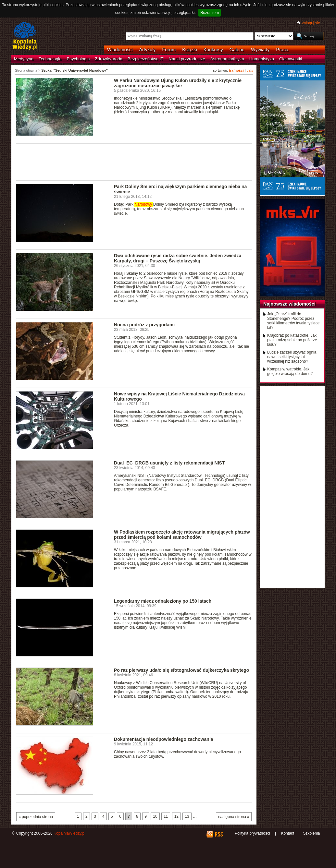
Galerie (237, 50)
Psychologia (78, 59)
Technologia (50, 59)
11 (166, 816)
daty (250, 70)
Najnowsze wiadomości (289, 304)
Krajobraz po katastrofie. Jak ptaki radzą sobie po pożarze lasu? (292, 340)
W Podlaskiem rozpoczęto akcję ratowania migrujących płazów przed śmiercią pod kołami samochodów (182, 535)
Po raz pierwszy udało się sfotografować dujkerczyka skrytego (181, 670)
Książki (190, 50)
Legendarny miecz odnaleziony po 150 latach (163, 601)
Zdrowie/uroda (109, 59)
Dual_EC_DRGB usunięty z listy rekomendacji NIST (169, 463)
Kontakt (287, 833)
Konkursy (213, 50)
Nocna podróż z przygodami (144, 325)
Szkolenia (311, 833)
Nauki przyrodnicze (187, 59)
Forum (169, 50)
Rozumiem (210, 13)
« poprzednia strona (36, 817)
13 (187, 816)
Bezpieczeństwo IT (146, 59)
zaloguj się (311, 23)
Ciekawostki (291, 59)
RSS (219, 834)
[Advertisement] (134, 162)
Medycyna (24, 59)
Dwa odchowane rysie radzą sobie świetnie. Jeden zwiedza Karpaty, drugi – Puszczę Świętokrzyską (178, 258)
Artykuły (147, 50)
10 (155, 816)
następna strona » (234, 817)
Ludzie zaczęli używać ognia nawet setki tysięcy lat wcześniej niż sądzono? (292, 357)
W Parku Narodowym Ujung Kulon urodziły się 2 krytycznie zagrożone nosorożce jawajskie (178, 83)
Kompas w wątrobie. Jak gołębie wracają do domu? (290, 371)
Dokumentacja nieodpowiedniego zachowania (164, 739)
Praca (282, 50)
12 (176, 816)
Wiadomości (120, 50)
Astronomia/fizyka (227, 59)
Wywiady (260, 50)
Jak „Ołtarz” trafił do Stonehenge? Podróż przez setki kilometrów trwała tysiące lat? (293, 321)
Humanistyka (262, 59)
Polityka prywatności (252, 833)
